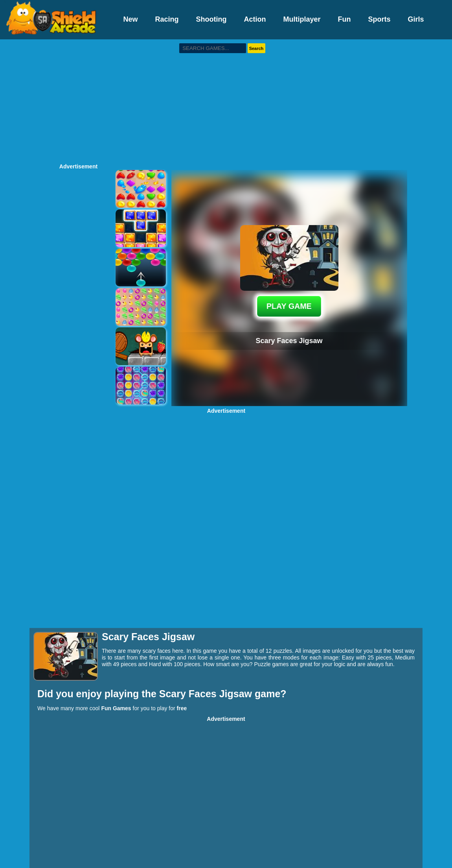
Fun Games (116, 708)
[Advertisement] (226, 100)
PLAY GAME (289, 306)
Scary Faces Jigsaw (207, 694)
